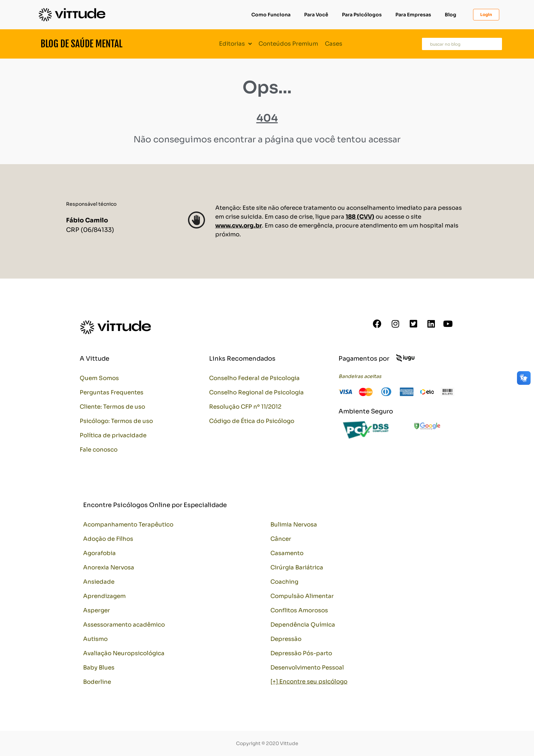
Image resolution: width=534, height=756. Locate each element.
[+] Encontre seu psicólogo (309, 682)
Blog (451, 15)
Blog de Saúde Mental (81, 44)
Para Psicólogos (362, 15)
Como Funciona (271, 15)
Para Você (316, 15)
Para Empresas (413, 15)
